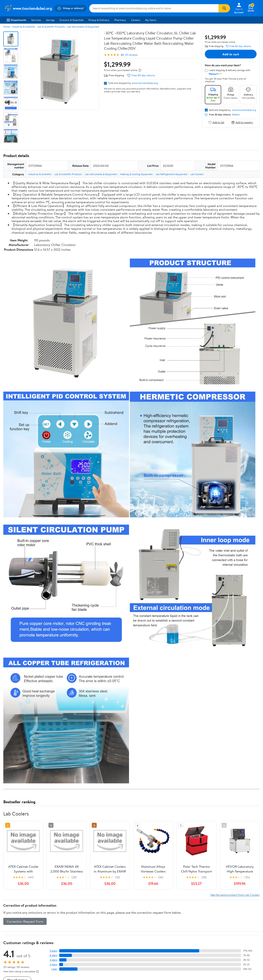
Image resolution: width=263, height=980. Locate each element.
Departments (16, 20)
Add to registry (242, 122)
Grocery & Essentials (71, 20)
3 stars (53, 960)
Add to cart (231, 54)
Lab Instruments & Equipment (83, 27)
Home (7, 27)
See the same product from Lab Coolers (235, 895)
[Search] (224, 8)
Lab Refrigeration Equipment (172, 174)
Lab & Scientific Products (51, 27)
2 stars (53, 964)
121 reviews (131, 55)
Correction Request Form (25, 921)
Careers (136, 20)
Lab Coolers (197, 174)
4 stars (53, 955)
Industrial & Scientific (24, 27)
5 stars (53, 951)
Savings (50, 20)
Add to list (216, 122)
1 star (54, 969)
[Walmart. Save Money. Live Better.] (28, 8)
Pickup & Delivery (99, 20)
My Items (151, 20)
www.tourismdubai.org (145, 83)
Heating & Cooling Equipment (136, 174)
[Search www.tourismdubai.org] (154, 8)
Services (36, 20)
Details (236, 115)
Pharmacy (120, 20)
